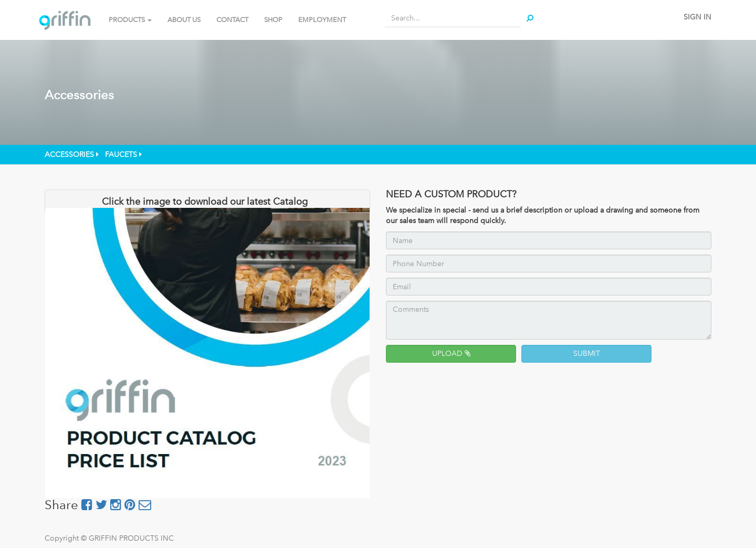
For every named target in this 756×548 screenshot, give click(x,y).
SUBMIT (587, 354)
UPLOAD (451, 354)
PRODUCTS (130, 20)
